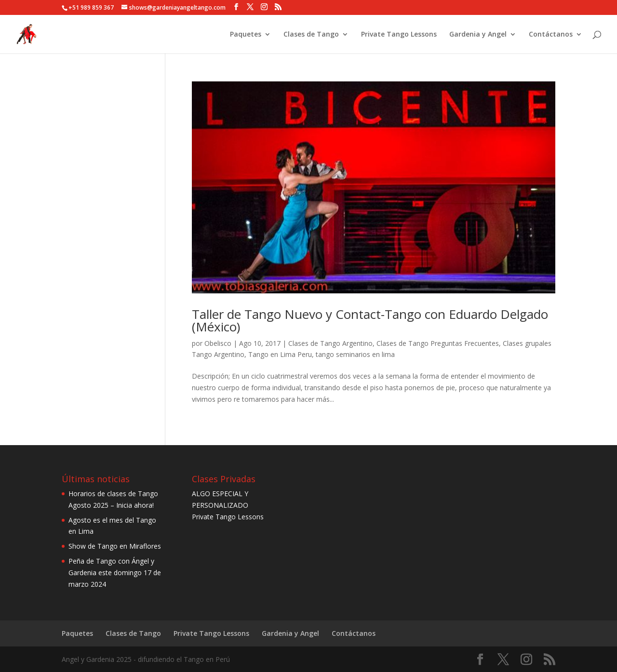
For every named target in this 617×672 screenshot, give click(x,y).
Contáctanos (551, 35)
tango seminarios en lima (355, 354)
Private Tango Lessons (399, 35)
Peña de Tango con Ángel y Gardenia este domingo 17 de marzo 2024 (115, 573)
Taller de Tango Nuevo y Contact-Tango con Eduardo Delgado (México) (370, 320)
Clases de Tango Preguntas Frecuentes (438, 343)
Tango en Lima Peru (280, 354)
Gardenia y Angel (478, 35)
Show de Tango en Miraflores (115, 546)
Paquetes (246, 35)
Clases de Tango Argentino (330, 343)
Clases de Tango (311, 35)
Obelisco (218, 343)
